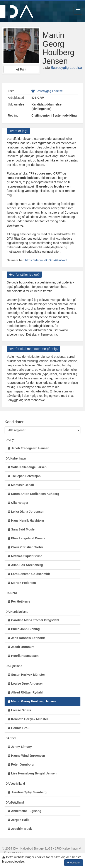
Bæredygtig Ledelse (66, 68)
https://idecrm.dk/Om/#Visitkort (46, 260)
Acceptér (74, 863)
